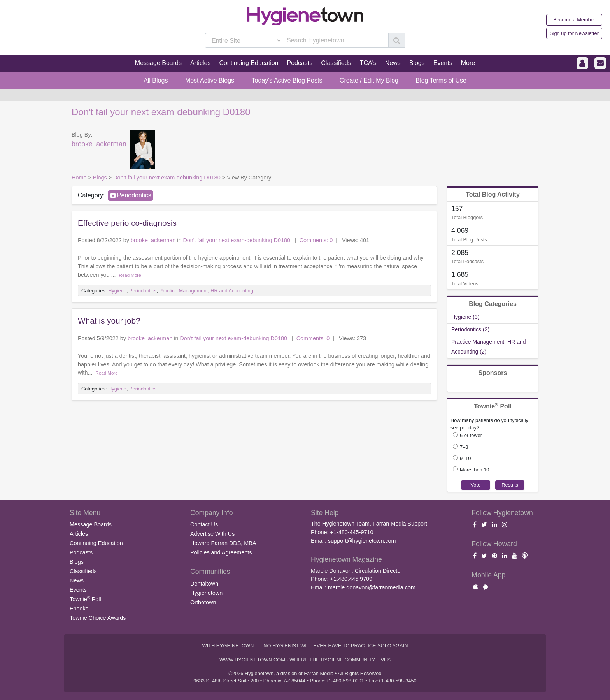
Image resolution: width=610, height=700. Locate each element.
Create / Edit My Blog (369, 80)
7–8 (464, 447)
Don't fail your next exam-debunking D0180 (161, 112)
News (77, 580)
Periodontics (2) (470, 329)
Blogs (100, 178)
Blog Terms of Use (441, 80)
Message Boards (91, 524)
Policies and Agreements (221, 552)
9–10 (465, 458)
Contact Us (204, 524)
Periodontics (134, 195)
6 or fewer (471, 435)
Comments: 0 (316, 240)
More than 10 (474, 470)
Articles (79, 534)
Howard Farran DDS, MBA (223, 543)
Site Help (325, 513)
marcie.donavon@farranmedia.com (372, 587)
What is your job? (109, 321)
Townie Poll (85, 599)
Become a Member (574, 20)
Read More (130, 275)
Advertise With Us (212, 534)
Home (79, 178)
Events (78, 590)
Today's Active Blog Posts (287, 80)
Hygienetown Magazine (346, 559)
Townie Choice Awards (98, 618)
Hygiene (117, 291)
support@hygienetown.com (362, 541)
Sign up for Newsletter (574, 33)
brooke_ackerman (99, 144)
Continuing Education (96, 543)
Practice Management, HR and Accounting (206, 291)
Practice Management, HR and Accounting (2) (488, 347)
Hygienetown (206, 593)
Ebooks (79, 609)
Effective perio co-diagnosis (127, 223)
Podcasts (81, 552)
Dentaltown (204, 584)
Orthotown (203, 602)
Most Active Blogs (210, 80)
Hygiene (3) (465, 317)
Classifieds (83, 571)
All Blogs (156, 80)
